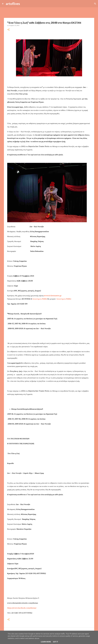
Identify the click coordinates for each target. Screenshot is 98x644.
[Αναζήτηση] (23, 4)
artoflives (13, 4)
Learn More (46, 642)
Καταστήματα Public (40, 299)
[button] (8, 30)
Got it (56, 642)
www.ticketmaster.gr (53, 296)
